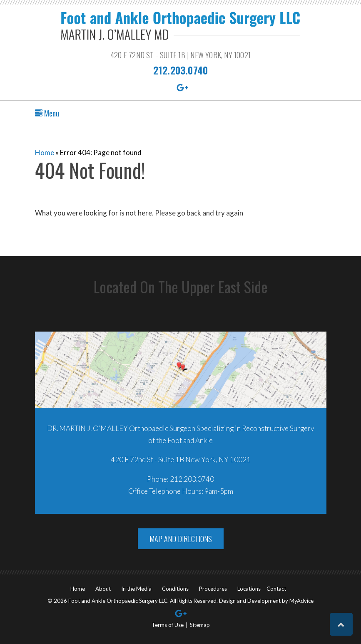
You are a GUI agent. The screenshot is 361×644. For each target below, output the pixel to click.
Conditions (175, 589)
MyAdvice (301, 601)
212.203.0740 (180, 70)
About (103, 589)
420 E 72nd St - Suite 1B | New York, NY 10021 (180, 55)
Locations (249, 589)
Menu (47, 113)
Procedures (213, 589)
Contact (276, 589)
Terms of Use (168, 625)
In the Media (136, 589)
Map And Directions (181, 539)
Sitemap (200, 625)
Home (45, 152)
